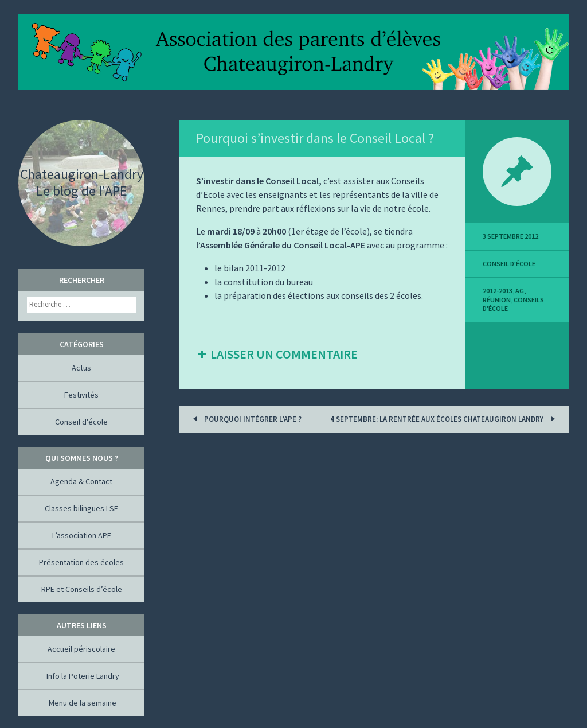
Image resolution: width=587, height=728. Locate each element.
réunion (497, 300)
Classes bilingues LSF (81, 508)
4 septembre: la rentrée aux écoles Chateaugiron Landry (444, 418)
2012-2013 (498, 291)
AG (520, 291)
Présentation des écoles (81, 562)
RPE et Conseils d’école (82, 589)
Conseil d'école (509, 264)
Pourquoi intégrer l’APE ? (245, 418)
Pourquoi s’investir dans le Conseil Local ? (315, 138)
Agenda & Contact (81, 481)
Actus (81, 368)
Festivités (81, 395)
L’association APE (82, 535)
